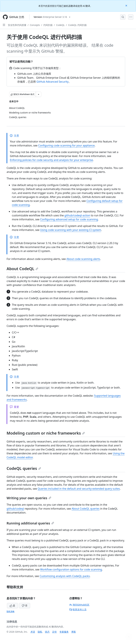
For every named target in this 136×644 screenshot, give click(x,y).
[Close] (127, 5)
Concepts (35, 25)
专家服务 (64, 632)
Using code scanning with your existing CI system (71, 230)
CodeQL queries (24, 468)
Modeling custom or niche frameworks (46, 433)
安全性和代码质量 (17, 25)
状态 (47, 632)
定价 (54, 632)
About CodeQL (22, 269)
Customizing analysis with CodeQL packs (65, 576)
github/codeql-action (77, 215)
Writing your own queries (29, 498)
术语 (33, 632)
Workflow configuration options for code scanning (71, 569)
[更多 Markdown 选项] (39, 94)
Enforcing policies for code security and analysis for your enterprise (51, 160)
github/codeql (15, 509)
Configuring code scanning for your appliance (66, 145)
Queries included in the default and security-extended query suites (79, 489)
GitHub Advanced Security (52, 82)
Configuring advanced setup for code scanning (69, 219)
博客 (74, 632)
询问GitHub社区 (79, 605)
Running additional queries (30, 523)
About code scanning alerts (83, 259)
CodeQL (60, 25)
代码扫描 (48, 25)
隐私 (40, 632)
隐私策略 (11, 611)
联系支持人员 (78, 609)
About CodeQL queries (86, 509)
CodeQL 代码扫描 (77, 25)
